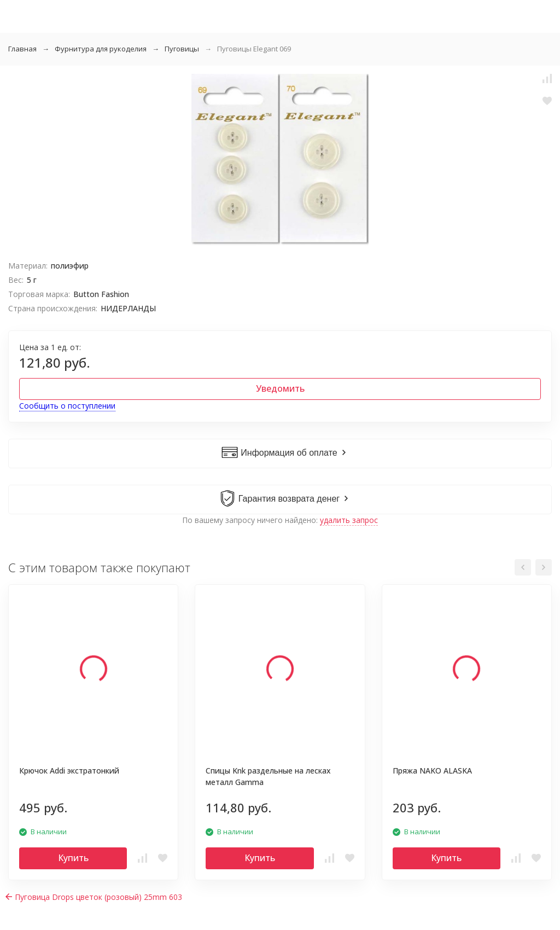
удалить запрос (349, 520)
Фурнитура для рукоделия (101, 49)
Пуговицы (182, 49)
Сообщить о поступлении (67, 406)
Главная (22, 49)
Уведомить (280, 388)
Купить (73, 858)
